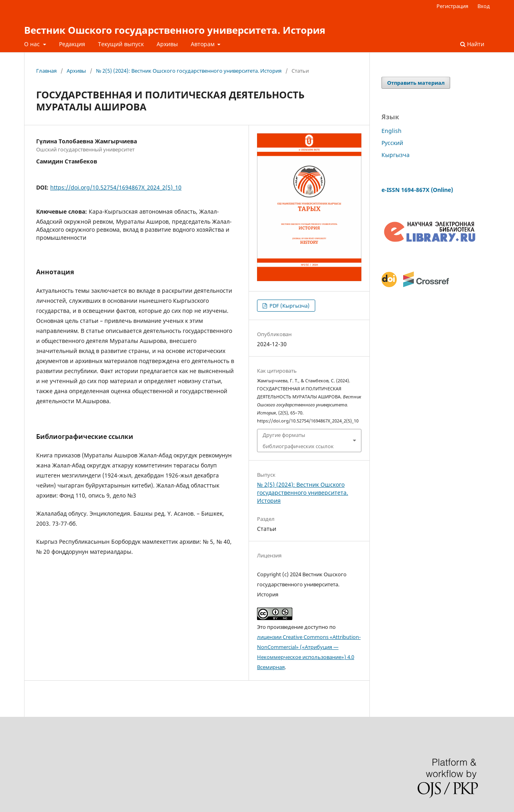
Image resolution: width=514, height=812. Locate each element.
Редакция (72, 44)
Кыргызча (396, 155)
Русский (392, 143)
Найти (472, 44)
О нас (33, 44)
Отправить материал (416, 83)
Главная (46, 71)
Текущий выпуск (121, 44)
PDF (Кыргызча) (289, 306)
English (392, 131)
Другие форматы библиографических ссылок (298, 441)
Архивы (167, 44)
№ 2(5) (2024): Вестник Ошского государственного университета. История (189, 71)
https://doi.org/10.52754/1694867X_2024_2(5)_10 (116, 187)
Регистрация (452, 6)
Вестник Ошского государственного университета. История (175, 30)
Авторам (203, 44)
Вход (484, 6)
